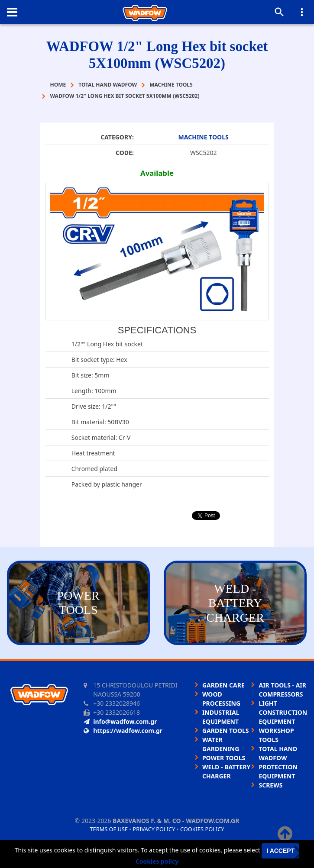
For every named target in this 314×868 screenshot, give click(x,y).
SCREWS (270, 785)
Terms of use (109, 829)
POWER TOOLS (224, 758)
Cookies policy (202, 829)
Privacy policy (154, 829)
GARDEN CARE (223, 685)
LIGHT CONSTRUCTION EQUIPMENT (283, 712)
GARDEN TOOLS (226, 731)
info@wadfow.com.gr (120, 721)
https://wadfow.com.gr (123, 731)
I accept (280, 851)
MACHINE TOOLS (204, 137)
